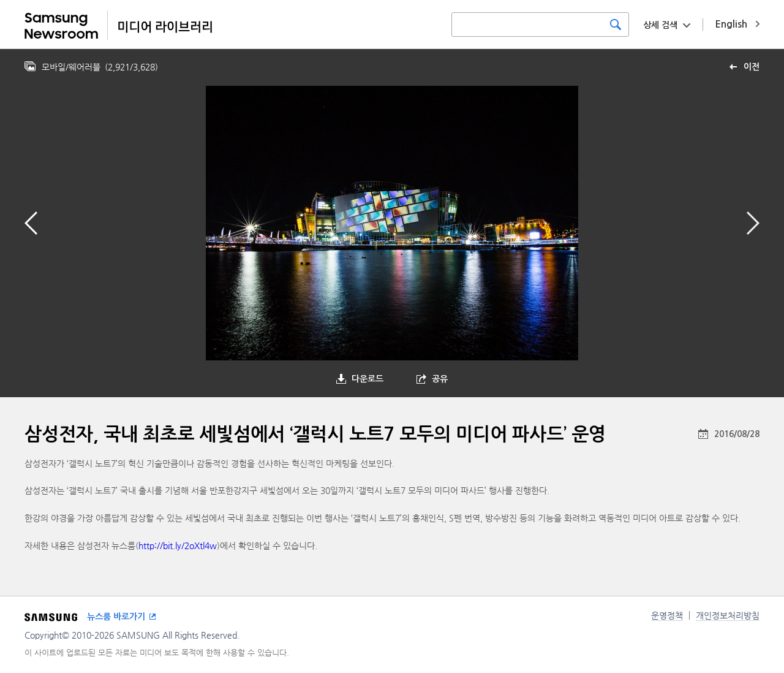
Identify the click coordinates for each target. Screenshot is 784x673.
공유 (440, 379)
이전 (752, 67)
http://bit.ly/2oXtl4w (178, 546)
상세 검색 (660, 25)
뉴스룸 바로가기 (116, 617)
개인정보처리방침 (728, 615)
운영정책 (667, 615)
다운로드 (367, 379)
